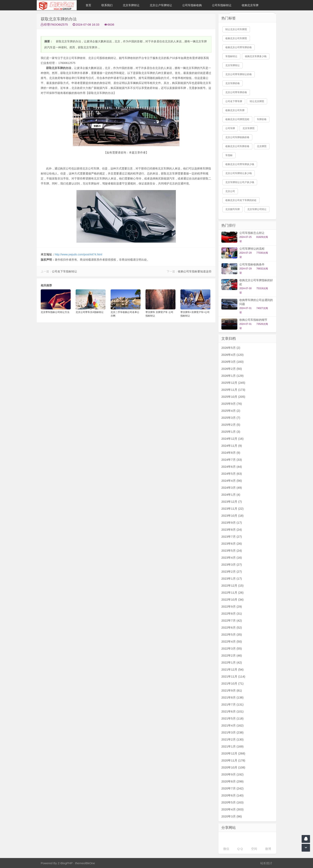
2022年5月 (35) (232, 634)
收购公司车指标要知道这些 (195, 271)
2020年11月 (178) (233, 760)
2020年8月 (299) (232, 781)
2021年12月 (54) (232, 669)
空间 (254, 849)
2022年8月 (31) (232, 613)
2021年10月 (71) (232, 683)
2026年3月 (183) (232, 362)
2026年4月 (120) (232, 355)
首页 (88, 5)
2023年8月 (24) (232, 530)
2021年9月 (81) (232, 690)
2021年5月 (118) (232, 718)
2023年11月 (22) (232, 509)
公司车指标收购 (192, 5)
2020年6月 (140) (232, 795)
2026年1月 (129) (232, 376)
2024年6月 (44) (232, 467)
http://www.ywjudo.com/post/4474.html (78, 254)
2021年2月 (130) (232, 739)
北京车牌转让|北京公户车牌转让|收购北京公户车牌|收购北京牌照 (57, 5)
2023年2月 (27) (232, 572)
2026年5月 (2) (231, 348)
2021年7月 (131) (232, 704)
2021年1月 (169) (232, 746)
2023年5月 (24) (232, 551)
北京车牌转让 (131, 5)
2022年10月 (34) (232, 599)
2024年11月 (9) (232, 446)
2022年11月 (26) (232, 592)
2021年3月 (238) (232, 732)
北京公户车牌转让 (161, 5)
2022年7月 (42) (232, 620)
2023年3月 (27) (232, 565)
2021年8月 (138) (232, 697)
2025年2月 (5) (231, 425)
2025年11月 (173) (233, 390)
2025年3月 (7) (231, 418)
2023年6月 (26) (232, 544)
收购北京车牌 (250, 5)
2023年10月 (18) (232, 516)
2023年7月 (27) (232, 537)
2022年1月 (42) (232, 662)
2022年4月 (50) (232, 641)
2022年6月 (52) (232, 627)
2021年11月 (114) (233, 676)
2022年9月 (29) (232, 606)
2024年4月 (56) (232, 481)
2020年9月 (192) (232, 774)
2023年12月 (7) (232, 502)
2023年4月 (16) (232, 558)
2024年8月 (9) (231, 453)
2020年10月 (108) (233, 767)
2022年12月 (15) (232, 585)
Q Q (240, 849)
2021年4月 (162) (232, 725)
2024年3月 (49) (232, 488)
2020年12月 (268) (233, 753)
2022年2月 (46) (232, 655)
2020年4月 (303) (232, 809)
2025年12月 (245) (233, 383)
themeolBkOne (85, 863)
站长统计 (266, 863)
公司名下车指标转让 (64, 271)
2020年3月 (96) (232, 816)
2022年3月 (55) (232, 648)
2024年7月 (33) (232, 460)
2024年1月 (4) (231, 495)
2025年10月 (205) (233, 397)
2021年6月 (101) (232, 711)
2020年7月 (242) (232, 788)
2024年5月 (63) (232, 474)
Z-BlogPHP (65, 863)
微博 (268, 849)
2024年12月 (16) (232, 439)
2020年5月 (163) (232, 802)
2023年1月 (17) (232, 579)
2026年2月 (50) (232, 369)
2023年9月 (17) (232, 523)
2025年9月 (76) (232, 404)
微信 (226, 849)
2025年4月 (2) (231, 411)
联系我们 (107, 5)
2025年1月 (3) (231, 432)
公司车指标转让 (222, 5)
